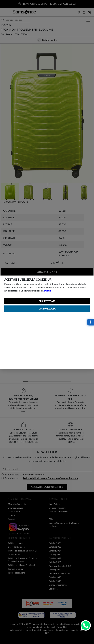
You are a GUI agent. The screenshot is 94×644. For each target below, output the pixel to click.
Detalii (47, 291)
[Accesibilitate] (91, 322)
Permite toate (47, 301)
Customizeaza (47, 309)
